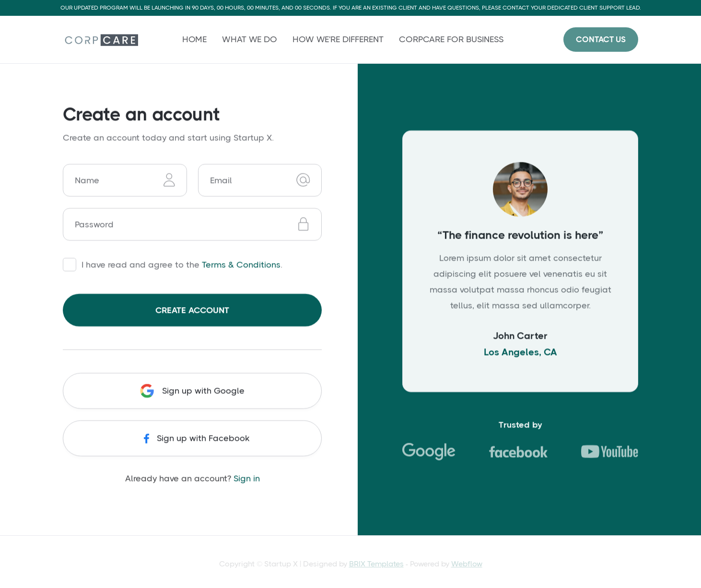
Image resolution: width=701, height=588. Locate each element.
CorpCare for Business (451, 39)
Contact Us (601, 39)
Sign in (247, 478)
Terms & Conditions (241, 265)
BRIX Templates (376, 564)
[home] (100, 40)
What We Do (250, 39)
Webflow (467, 564)
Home (194, 39)
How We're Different (338, 39)
